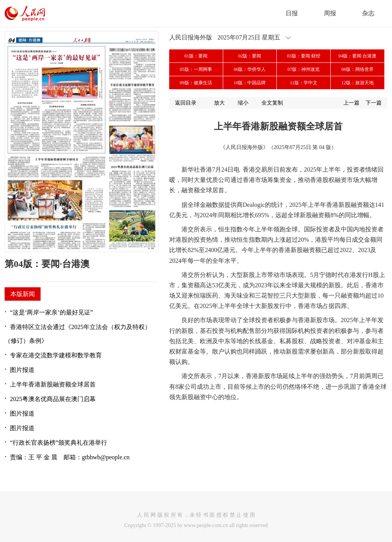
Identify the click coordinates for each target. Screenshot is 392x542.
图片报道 (22, 370)
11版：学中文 (304, 83)
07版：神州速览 (304, 69)
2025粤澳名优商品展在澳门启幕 (53, 399)
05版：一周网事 (196, 69)
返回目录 (186, 103)
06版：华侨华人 (250, 69)
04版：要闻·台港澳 (357, 56)
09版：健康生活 (196, 83)
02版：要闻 (250, 56)
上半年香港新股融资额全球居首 (53, 384)
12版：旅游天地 (358, 83)
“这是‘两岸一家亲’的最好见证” (51, 312)
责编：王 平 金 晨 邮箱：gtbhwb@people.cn (70, 457)
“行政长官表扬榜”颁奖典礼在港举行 (59, 443)
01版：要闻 (196, 56)
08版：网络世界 (358, 69)
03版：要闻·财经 (304, 56)
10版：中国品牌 (250, 83)
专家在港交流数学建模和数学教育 (56, 355)
